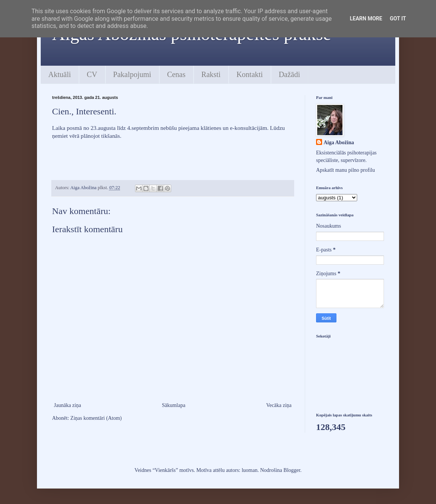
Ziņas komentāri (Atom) (96, 418)
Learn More (366, 18)
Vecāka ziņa (279, 405)
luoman (250, 470)
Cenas (176, 74)
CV (92, 74)
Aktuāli (60, 74)
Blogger (292, 470)
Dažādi (289, 74)
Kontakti (250, 74)
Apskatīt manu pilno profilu (345, 170)
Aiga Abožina (339, 143)
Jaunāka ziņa (68, 405)
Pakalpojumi (132, 74)
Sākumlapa (173, 405)
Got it (398, 18)
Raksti (211, 74)
